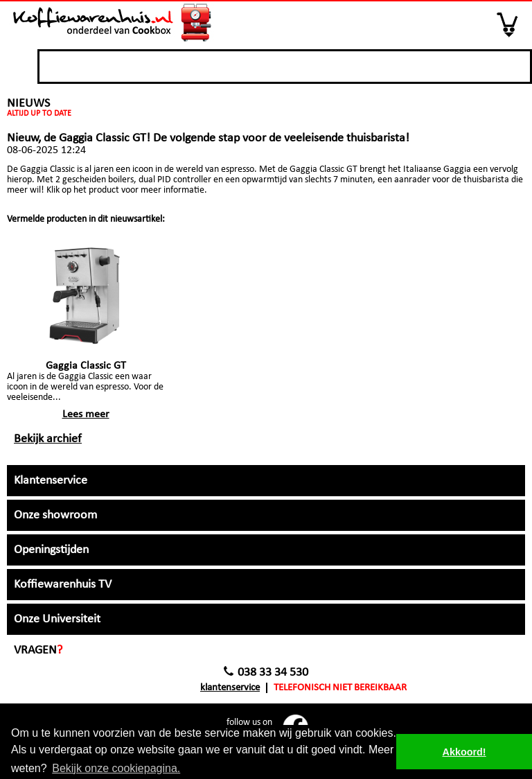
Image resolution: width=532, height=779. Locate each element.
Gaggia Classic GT (86, 366)
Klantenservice (230, 688)
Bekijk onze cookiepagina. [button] (116, 768)
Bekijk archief (48, 439)
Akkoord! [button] (464, 752)
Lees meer (86, 415)
